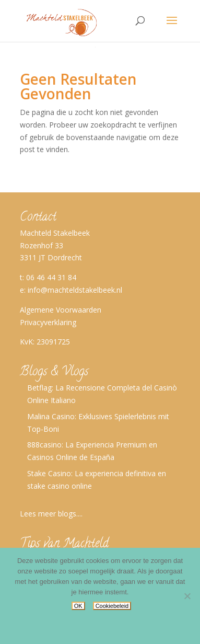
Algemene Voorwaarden (61, 310)
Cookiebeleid (112, 606)
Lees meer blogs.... (51, 514)
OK (78, 606)
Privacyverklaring (48, 322)
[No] (187, 596)
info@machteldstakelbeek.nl (75, 290)
